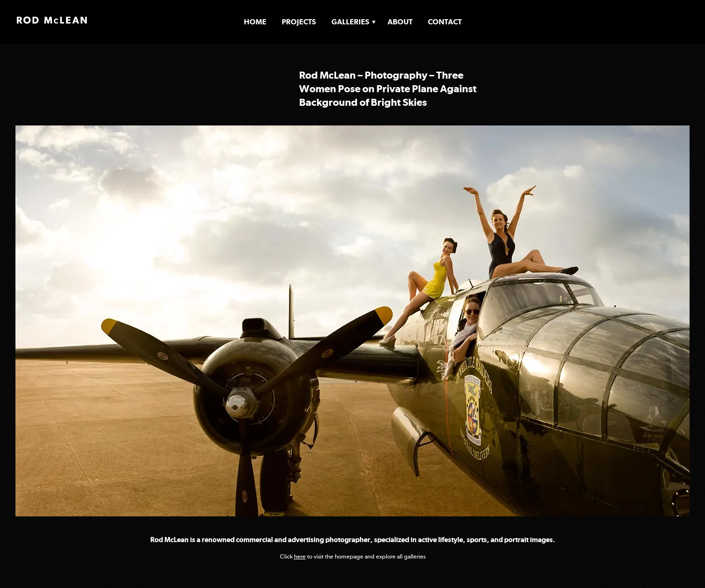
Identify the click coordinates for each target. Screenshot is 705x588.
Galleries (350, 22)
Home (255, 22)
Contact (445, 22)
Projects (299, 22)
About (400, 22)
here (300, 556)
